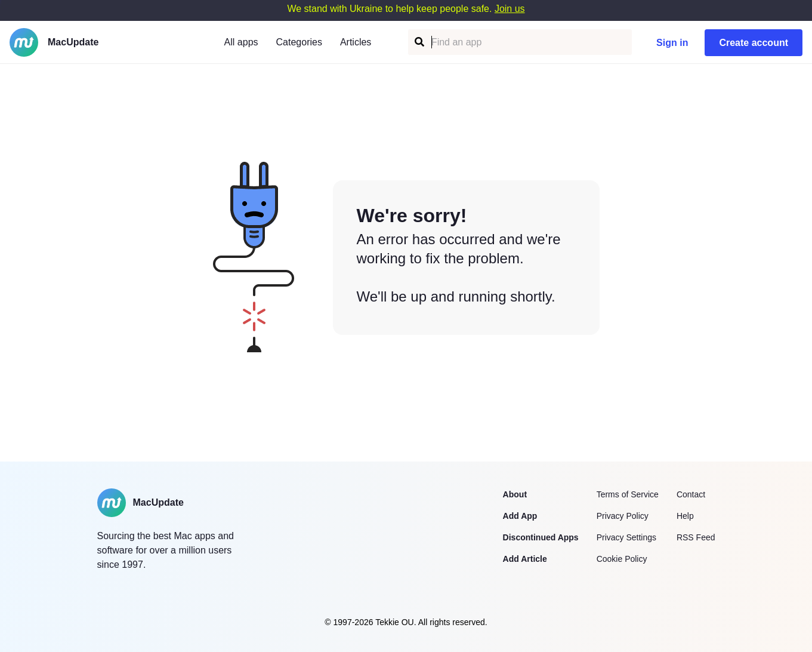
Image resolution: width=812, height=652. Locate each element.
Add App (520, 516)
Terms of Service (628, 494)
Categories (299, 42)
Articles (356, 42)
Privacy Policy (623, 516)
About (515, 494)
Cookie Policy (622, 559)
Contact (691, 494)
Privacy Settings (626, 537)
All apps (241, 42)
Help (685, 516)
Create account (754, 43)
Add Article (525, 559)
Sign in (672, 43)
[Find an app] (419, 42)
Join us (510, 9)
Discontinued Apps (541, 537)
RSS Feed (696, 537)
